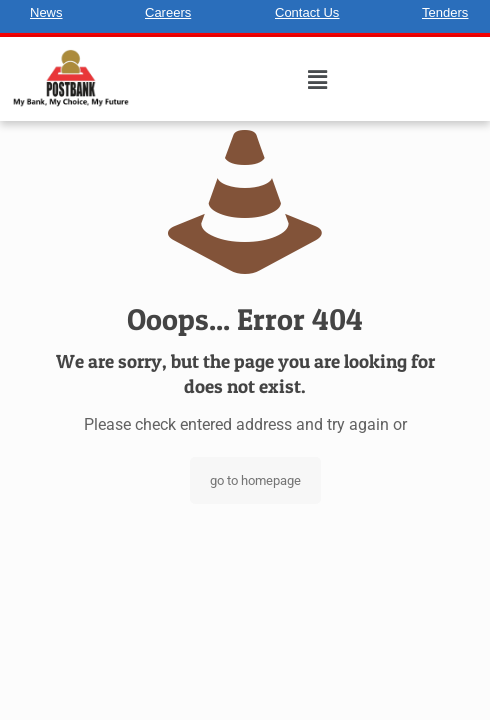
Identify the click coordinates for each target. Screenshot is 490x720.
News (46, 12)
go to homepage (255, 480)
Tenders (445, 12)
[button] (318, 80)
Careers (168, 12)
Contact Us (307, 12)
